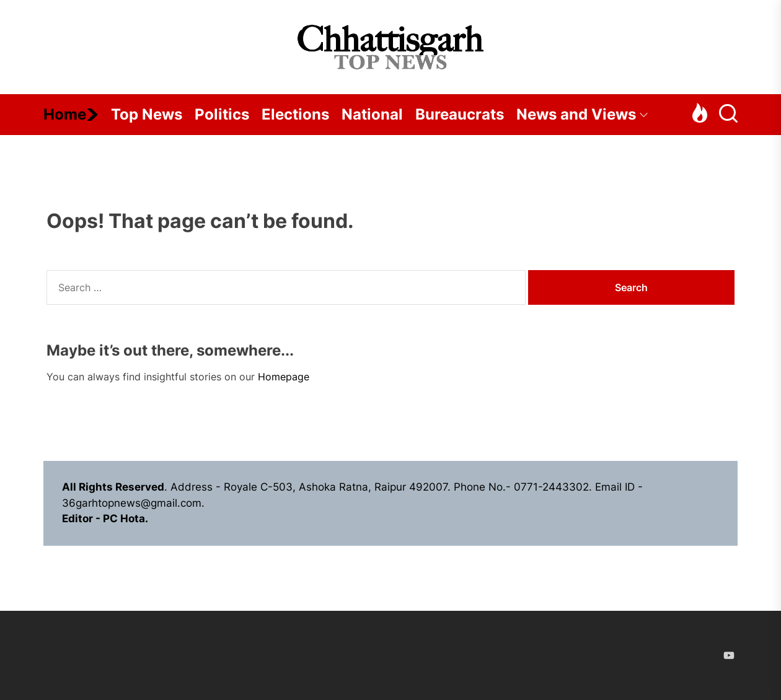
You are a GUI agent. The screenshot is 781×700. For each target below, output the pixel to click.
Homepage (284, 377)
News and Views (582, 114)
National (372, 114)
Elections (295, 114)
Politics (222, 114)
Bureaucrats (460, 114)
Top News (147, 114)
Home (71, 114)
